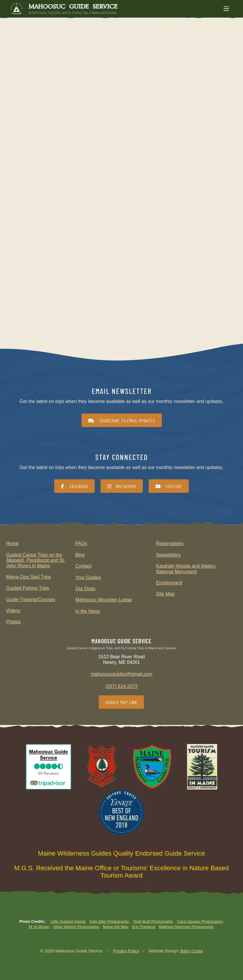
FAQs (81, 543)
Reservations (170, 543)
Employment (169, 583)
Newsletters (169, 555)
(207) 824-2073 (122, 686)
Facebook (74, 486)
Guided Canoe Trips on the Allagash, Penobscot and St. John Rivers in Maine (36, 560)
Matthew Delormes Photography (186, 927)
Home (12, 543)
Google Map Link (121, 702)
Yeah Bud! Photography (153, 921)
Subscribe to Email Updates (122, 420)
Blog (80, 555)
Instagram (122, 486)
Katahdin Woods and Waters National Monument (186, 569)
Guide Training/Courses (31, 599)
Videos (13, 611)
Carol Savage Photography (200, 921)
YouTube (169, 486)
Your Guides (88, 577)
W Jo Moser (39, 927)
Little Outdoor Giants (68, 921)
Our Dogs (85, 589)
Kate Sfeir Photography (109, 921)
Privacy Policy (126, 951)
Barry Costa (191, 951)
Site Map (165, 594)
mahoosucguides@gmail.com (121, 674)
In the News (88, 611)
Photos (13, 622)
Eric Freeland (143, 927)
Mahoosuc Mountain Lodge (104, 600)
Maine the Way (115, 927)
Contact (83, 566)
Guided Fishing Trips (28, 588)
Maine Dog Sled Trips (29, 577)
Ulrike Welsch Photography (76, 927)
